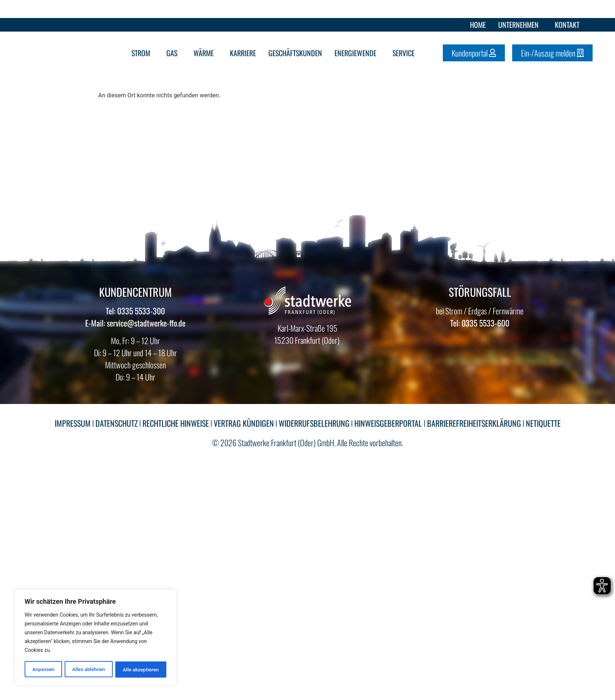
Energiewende (357, 53)
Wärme (205, 53)
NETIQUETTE (543, 423)
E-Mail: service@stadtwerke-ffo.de (135, 323)
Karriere (243, 53)
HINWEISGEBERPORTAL (389, 423)
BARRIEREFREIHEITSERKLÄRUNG (474, 423)
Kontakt (567, 25)
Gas (174, 53)
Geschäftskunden (295, 53)
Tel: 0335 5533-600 (480, 323)
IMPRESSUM (73, 423)
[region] (95, 638)
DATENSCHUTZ (117, 423)
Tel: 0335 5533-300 (135, 311)
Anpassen (43, 670)
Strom (143, 53)
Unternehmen (520, 25)
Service (405, 53)
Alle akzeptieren (141, 670)
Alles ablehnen (88, 670)
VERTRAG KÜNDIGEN (244, 423)
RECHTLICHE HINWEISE (176, 423)
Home (478, 25)
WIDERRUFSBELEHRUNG (314, 423)
